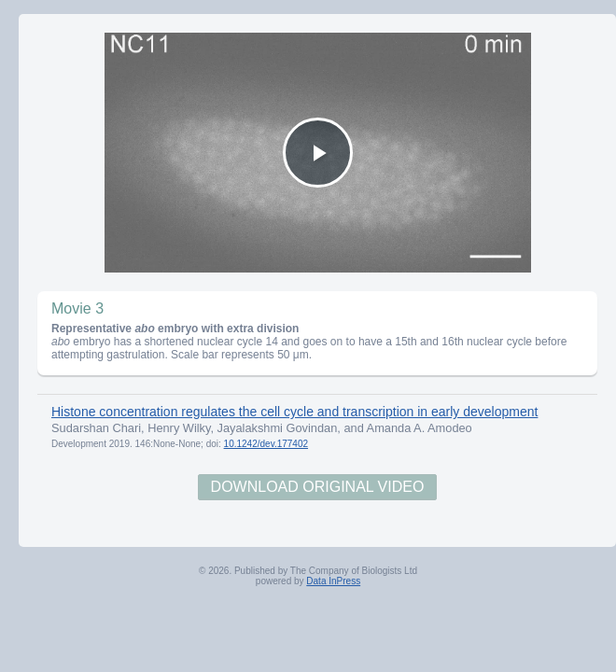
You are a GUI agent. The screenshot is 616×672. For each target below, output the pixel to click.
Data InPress (333, 581)
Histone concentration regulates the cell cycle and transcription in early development (294, 412)
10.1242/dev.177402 (266, 444)
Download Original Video (318, 487)
